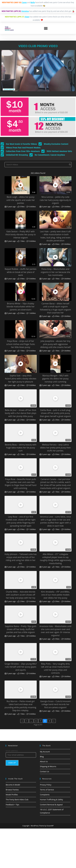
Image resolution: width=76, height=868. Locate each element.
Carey (24, 2)
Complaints (45, 795)
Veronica (25, 11)
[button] (46, 28)
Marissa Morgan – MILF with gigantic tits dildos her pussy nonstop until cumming (55, 379)
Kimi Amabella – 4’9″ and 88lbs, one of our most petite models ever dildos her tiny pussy (55, 595)
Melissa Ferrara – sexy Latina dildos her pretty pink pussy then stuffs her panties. (55, 448)
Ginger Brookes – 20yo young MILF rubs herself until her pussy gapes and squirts (21, 667)
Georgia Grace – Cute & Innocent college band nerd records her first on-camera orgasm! (55, 704)
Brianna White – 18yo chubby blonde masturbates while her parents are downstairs (21, 307)
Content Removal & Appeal (51, 805)
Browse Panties (12, 790)
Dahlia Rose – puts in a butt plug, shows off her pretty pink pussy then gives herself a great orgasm (55, 413)
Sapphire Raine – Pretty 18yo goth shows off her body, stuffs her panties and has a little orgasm (21, 629)
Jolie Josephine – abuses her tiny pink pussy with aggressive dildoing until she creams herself (55, 344)
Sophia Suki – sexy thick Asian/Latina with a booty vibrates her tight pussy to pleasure (21, 379)
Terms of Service (47, 790)
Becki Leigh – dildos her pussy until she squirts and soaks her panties (21, 200)
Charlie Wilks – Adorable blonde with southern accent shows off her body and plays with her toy (21, 595)
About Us (44, 761)
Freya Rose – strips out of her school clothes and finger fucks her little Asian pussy (21, 344)
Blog (42, 757)
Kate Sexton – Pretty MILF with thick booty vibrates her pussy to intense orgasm (21, 235)
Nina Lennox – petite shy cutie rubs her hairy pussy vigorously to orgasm (55, 200)
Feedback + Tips (12, 805)
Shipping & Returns (48, 766)
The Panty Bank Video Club (17, 800)
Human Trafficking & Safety (51, 800)
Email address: (12, 751)
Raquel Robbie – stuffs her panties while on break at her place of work (21, 272)
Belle (33, 2)
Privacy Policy (46, 785)
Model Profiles (12, 795)
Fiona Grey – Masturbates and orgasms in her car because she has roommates (55, 272)
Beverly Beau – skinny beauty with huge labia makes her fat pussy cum (21, 448)
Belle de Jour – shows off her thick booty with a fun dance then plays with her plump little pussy (21, 413)
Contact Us (45, 771)
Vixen (27, 17)
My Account (45, 752)
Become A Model (13, 785)
